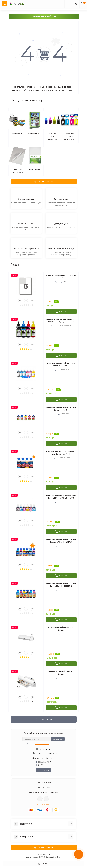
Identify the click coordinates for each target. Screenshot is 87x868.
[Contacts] (76, 4)
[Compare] (32, 300)
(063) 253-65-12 (45, 765)
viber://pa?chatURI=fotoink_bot (40, 799)
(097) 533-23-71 (45, 762)
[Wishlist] (26, 300)
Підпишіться (58, 739)
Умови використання (42, 744)
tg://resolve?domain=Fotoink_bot (46, 799)
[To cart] (61, 311)
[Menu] (5, 4)
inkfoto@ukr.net (44, 805)
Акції (15, 264)
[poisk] (68, 4)
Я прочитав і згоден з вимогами (45, 744)
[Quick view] (20, 300)
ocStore (48, 854)
